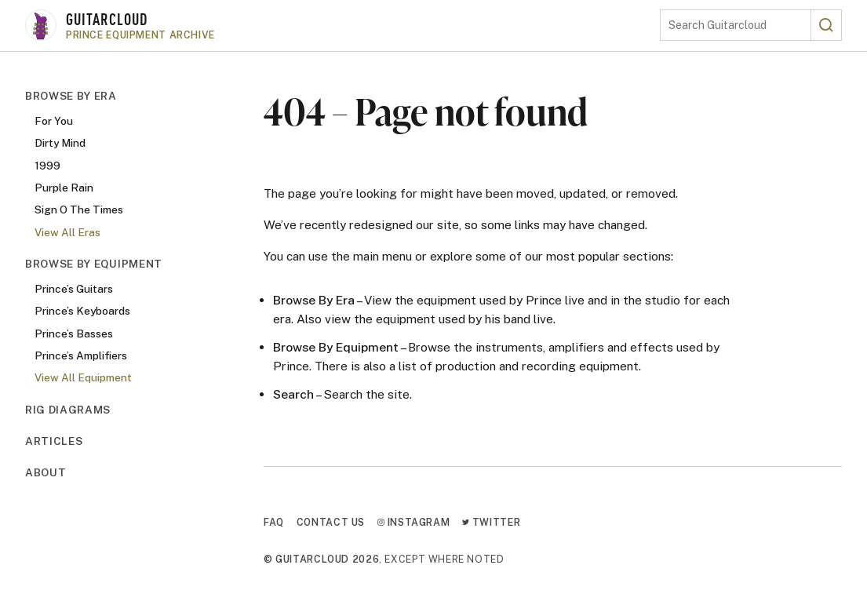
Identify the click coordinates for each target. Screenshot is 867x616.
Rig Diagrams (68, 410)
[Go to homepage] (342, 26)
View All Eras (67, 232)
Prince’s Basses (74, 334)
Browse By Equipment (94, 264)
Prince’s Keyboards (82, 311)
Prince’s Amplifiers (81, 355)
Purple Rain (64, 188)
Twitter (491, 522)
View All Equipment (83, 377)
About (46, 472)
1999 (47, 166)
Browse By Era (71, 96)
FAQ (274, 522)
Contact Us (331, 522)
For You (54, 121)
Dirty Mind (60, 143)
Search (293, 394)
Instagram (413, 522)
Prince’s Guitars (74, 289)
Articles (54, 441)
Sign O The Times (79, 210)
